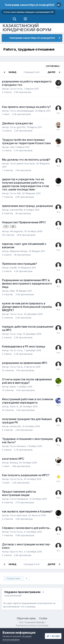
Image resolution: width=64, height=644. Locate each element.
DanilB (13, 268)
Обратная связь (26, 618)
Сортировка (53, 66)
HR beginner (16, 231)
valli (12, 147)
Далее (52, 72)
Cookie (43, 618)
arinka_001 (15, 426)
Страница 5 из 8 (32, 72)
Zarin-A (14, 406)
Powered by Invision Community (32, 625)
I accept (53, 636)
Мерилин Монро (19, 251)
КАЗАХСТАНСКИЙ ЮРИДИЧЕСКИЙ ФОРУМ (27, 28)
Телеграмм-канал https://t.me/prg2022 (29, 5)
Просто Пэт (16, 552)
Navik (13, 387)
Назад (12, 72)
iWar (12, 291)
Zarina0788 (16, 210)
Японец (14, 463)
